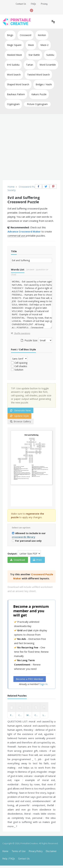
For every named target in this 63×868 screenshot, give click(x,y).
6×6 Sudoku (13, 65)
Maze (31, 45)
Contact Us (21, 4)
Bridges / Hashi (44, 84)
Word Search (14, 75)
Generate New (20, 410)
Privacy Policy (36, 851)
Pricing (44, 4)
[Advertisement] (31, 147)
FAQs (33, 4)
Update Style (19, 416)
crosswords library (23, 537)
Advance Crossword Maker (24, 231)
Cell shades (21, 366)
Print (37, 560)
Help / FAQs (9, 859)
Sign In (44, 684)
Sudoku (50, 55)
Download (18, 560)
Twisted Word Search (38, 75)
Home (5, 851)
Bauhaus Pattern (16, 94)
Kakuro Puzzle (39, 94)
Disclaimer (51, 851)
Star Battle (34, 55)
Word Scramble (48, 65)
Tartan (30, 65)
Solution (19, 370)
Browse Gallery (21, 421)
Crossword (26, 35)
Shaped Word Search (18, 84)
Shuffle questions (21, 333)
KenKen (42, 35)
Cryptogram (13, 104)
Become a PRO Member (30, 679)
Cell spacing (21, 363)
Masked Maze (14, 55)
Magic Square (14, 45)
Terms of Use (19, 851)
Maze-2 (44, 45)
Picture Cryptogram (37, 104)
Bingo (10, 35)
